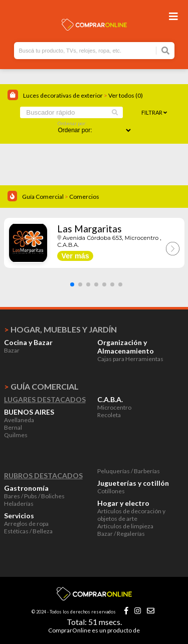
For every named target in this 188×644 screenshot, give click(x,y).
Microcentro (114, 407)
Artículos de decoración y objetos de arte (131, 515)
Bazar (12, 350)
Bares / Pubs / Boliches (34, 496)
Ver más (75, 256)
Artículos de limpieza (125, 526)
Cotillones (111, 491)
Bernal (13, 427)
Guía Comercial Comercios (61, 197)
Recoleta (109, 415)
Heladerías (19, 504)
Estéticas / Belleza (28, 531)
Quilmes (16, 435)
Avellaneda (19, 420)
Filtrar (154, 112)
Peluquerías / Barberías (129, 471)
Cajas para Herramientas (130, 359)
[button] (72, 284)
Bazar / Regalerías (121, 534)
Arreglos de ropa (26, 524)
